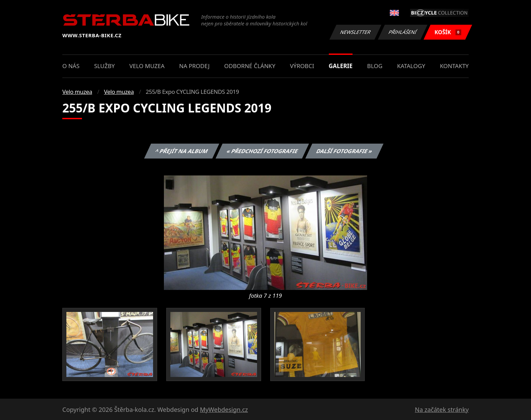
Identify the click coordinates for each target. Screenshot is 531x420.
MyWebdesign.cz (224, 409)
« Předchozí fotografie (262, 151)
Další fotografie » (345, 151)
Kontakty (454, 66)
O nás (71, 66)
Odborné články (250, 66)
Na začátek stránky (442, 409)
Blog (375, 66)
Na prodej (194, 66)
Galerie (341, 66)
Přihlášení (402, 32)
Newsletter (355, 32)
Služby (104, 66)
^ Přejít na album (182, 151)
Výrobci (302, 66)
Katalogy (411, 66)
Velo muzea (147, 66)
